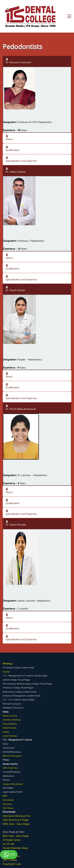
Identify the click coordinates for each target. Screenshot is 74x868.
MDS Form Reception (12, 745)
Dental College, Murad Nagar (16, 668)
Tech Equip (8, 797)
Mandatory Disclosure (13, 696)
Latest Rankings (10, 725)
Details (13, 849)
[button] (37, 50)
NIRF (5, 785)
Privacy (6, 749)
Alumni (6, 769)
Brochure (20, 805)
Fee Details (8, 777)
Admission (9, 805)
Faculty (6, 660)
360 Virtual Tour (10, 757)
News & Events (10, 705)
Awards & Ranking (12, 708)
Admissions (8, 765)
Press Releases (10, 713)
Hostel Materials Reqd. (15, 837)
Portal (19, 781)
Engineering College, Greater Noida (19, 680)
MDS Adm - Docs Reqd (16, 813)
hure (16, 809)
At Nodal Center (12, 829)
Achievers (7, 793)
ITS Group (8, 652)
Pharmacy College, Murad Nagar (18, 676)
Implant (7, 845)
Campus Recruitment (13, 773)
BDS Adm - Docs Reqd (16, 825)
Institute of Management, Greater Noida (22, 684)
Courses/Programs (12, 761)
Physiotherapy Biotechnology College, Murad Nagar (27, 672)
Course (15, 845)
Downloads (8, 789)
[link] (20, 57)
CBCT (6, 849)
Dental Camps (9, 717)
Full (28, 805)
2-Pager (24, 809)
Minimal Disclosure (12, 693)
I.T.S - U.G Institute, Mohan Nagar (19, 688)
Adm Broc (8, 809)
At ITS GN (8, 833)
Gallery (6, 720)
